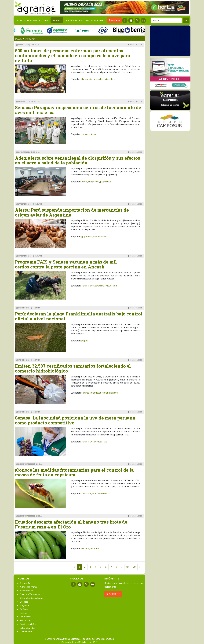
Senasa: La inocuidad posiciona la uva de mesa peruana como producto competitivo (75, 420)
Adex (84, 182)
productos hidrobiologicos (104, 393)
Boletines (44, 20)
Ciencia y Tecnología (30, 594)
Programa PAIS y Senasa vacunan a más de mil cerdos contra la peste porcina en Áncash (66, 264)
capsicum (86, 494)
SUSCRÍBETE (113, 594)
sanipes (85, 393)
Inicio (20, 20)
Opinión (24, 609)
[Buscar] (166, 20)
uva (106, 442)
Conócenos (31, 20)
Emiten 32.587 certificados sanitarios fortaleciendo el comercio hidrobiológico (73, 368)
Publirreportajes (28, 624)
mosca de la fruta (101, 494)
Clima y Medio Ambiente (32, 598)
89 (128, 567)
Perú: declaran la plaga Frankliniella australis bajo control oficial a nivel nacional (79, 316)
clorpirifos (93, 182)
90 (134, 567)
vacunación (111, 286)
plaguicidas (106, 182)
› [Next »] (140, 567)
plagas (85, 341)
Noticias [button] (56, 20)
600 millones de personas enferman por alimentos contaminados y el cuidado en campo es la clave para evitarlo (73, 56)
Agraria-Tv (25, 583)
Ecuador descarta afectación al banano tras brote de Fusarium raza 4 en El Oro (71, 524)
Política (24, 613)
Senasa (85, 286)
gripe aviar (87, 237)
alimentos (110, 79)
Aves (93, 134)
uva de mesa (96, 442)
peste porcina (97, 286)
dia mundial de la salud (92, 79)
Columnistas (26, 631)
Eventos (24, 602)
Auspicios (84, 20)
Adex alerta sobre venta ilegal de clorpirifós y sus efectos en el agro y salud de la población (78, 160)
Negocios (25, 605)
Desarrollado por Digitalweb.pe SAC (79, 642)
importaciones (101, 237)
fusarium (95, 548)
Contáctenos (98, 20)
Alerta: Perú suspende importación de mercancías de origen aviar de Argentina (72, 212)
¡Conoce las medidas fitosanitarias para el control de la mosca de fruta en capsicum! (74, 472)
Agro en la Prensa (29, 587)
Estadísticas (71, 20)
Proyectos (25, 620)
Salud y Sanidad (28, 628)
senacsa (86, 134)
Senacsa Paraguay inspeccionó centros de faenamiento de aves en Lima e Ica (78, 110)
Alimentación (26, 591)
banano (85, 548)
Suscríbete (114, 20)
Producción (26, 617)
